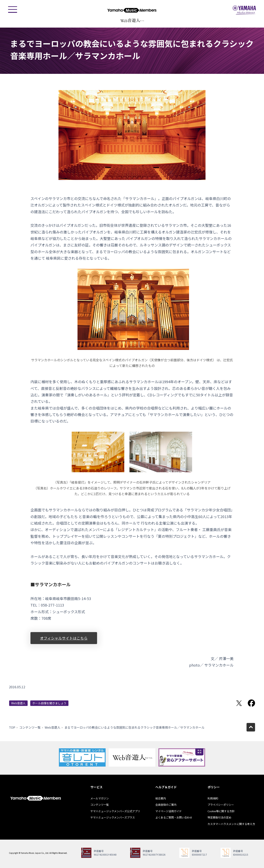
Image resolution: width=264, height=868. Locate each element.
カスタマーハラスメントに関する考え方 (231, 824)
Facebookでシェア (251, 703)
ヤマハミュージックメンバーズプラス (113, 817)
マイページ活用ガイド (169, 811)
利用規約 (213, 798)
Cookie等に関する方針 (221, 811)
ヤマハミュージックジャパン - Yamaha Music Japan (244, 10)
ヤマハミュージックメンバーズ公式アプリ (115, 811)
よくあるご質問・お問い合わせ (174, 817)
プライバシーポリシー (221, 805)
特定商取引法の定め (219, 817)
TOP (12, 727)
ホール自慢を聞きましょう (49, 703)
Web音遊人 (18, 703)
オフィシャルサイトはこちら (64, 638)
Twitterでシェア (239, 703)
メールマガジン (100, 798)
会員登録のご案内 (166, 805)
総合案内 (161, 798)
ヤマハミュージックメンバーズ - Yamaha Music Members (132, 10)
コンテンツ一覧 (30, 727)
